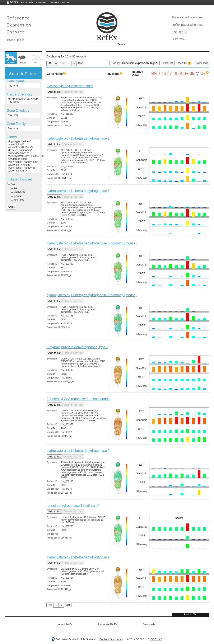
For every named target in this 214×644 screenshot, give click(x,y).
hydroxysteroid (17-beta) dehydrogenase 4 (78, 557)
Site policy (116, 639)
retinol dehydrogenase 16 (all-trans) (73, 506)
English (11, 40)
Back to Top (191, 615)
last (80, 63)
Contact (54, 2)
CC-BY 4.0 (156, 639)
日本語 (21, 40)
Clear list (168, 63)
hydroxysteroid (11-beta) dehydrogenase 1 (78, 138)
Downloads (202, 63)
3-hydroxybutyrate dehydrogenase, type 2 (77, 347)
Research (27, 2)
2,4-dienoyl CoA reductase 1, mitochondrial (78, 399)
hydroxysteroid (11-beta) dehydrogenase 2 (78, 451)
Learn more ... (180, 39)
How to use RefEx (107, 624)
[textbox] (102, 44)
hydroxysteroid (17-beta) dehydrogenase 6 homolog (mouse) (92, 243)
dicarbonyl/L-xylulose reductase (70, 86)
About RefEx (65, 624)
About (66, 2)
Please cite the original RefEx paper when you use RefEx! (188, 25)
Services (41, 2)
